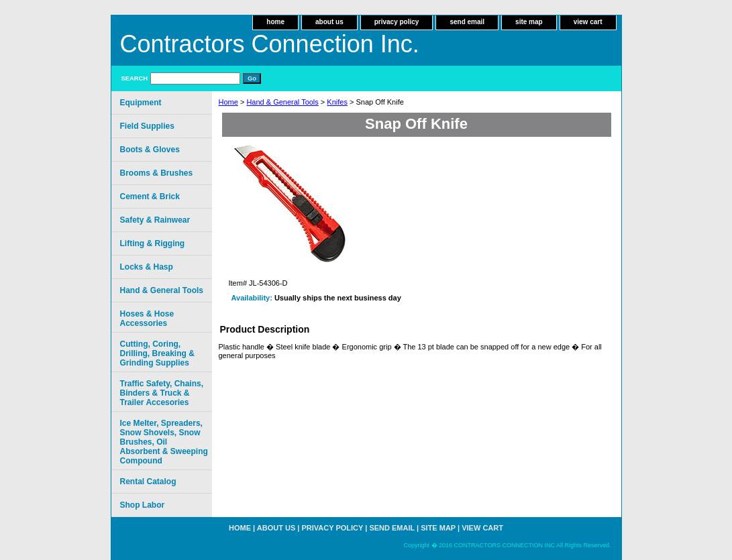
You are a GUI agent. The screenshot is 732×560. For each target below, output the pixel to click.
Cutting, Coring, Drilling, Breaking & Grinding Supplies (157, 353)
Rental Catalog (148, 482)
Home (228, 102)
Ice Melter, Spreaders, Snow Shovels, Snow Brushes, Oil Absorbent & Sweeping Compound (164, 442)
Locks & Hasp (147, 267)
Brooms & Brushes (157, 173)
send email (467, 22)
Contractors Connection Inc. (270, 44)
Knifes (337, 102)
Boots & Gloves (150, 150)
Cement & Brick (150, 197)
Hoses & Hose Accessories (147, 319)
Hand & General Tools (282, 102)
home (275, 22)
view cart (588, 22)
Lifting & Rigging (153, 243)
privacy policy (397, 22)
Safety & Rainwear (155, 220)
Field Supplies (147, 126)
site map (529, 22)
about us (329, 22)
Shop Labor (143, 505)
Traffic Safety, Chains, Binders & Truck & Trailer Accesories (162, 393)
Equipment (141, 103)
